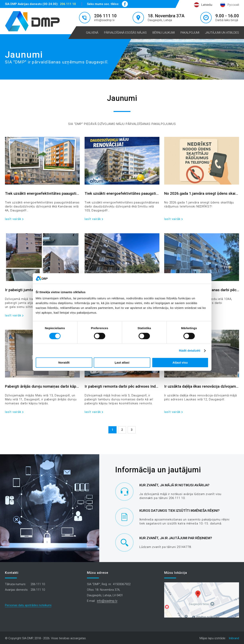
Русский (233, 5)
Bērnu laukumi (164, 33)
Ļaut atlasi (122, 363)
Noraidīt (64, 363)
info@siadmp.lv (104, 20)
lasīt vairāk (13, 219)
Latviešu (207, 5)
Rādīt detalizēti (190, 351)
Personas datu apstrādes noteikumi (28, 605)
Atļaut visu (180, 363)
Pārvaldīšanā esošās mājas (125, 33)
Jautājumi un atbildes (222, 33)
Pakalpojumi (190, 33)
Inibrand (234, 638)
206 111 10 (68, 4)
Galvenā (92, 33)
